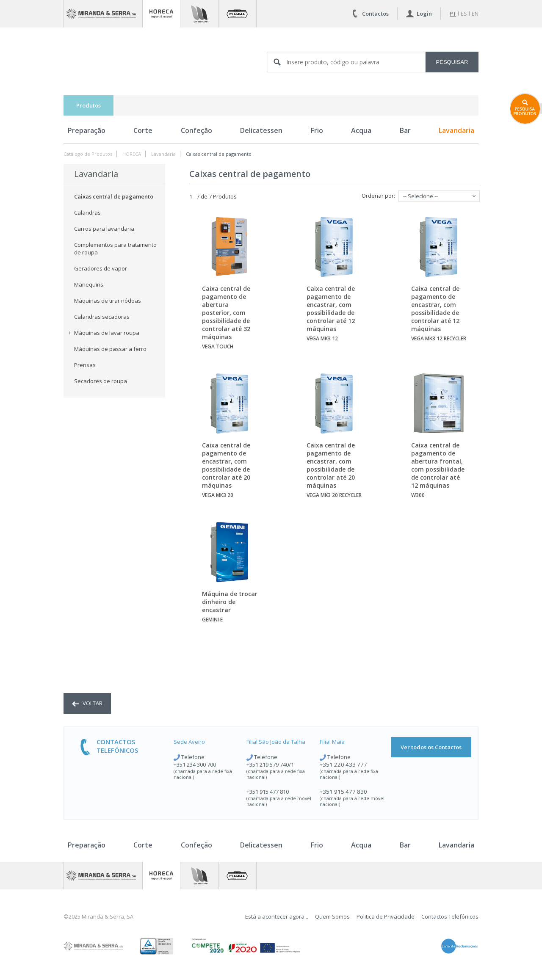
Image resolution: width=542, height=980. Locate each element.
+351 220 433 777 (343, 765)
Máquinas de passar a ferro (110, 349)
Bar (405, 130)
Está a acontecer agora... (277, 917)
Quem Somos (332, 917)
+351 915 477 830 (343, 792)
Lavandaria (456, 130)
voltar (87, 703)
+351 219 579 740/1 (270, 765)
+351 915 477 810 (268, 792)
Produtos (88, 105)
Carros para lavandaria (104, 229)
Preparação (87, 130)
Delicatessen (261, 130)
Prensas (85, 365)
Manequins (89, 284)
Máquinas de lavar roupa (104, 333)
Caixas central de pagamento (219, 154)
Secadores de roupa (101, 381)
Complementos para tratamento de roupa (115, 248)
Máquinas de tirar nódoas (108, 301)
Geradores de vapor (101, 268)
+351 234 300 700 (195, 765)
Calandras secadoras (102, 317)
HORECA (132, 154)
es (464, 14)
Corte (143, 130)
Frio (317, 130)
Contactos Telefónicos (450, 917)
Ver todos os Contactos (431, 747)
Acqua (361, 130)
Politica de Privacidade (386, 917)
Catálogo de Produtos (88, 154)
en (475, 14)
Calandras (87, 213)
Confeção (196, 130)
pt (453, 14)
